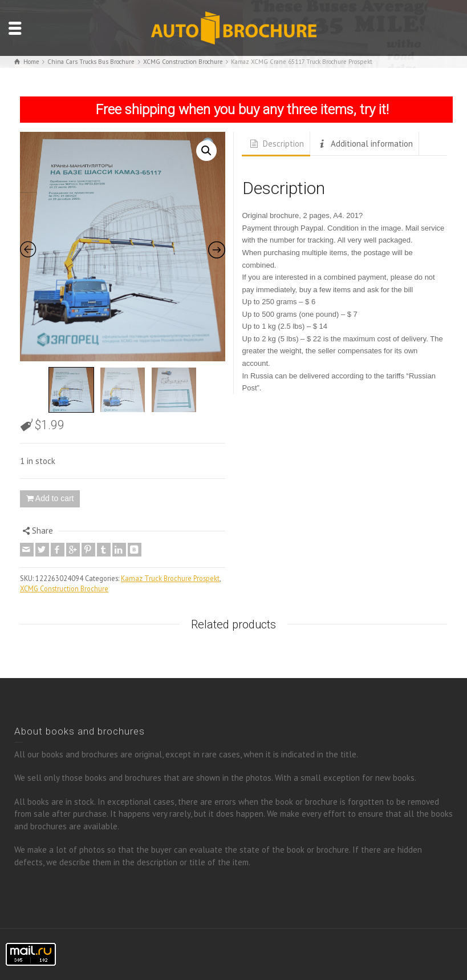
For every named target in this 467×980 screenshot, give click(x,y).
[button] (206, 151)
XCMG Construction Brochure (64, 588)
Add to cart (55, 498)
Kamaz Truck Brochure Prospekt (170, 578)
